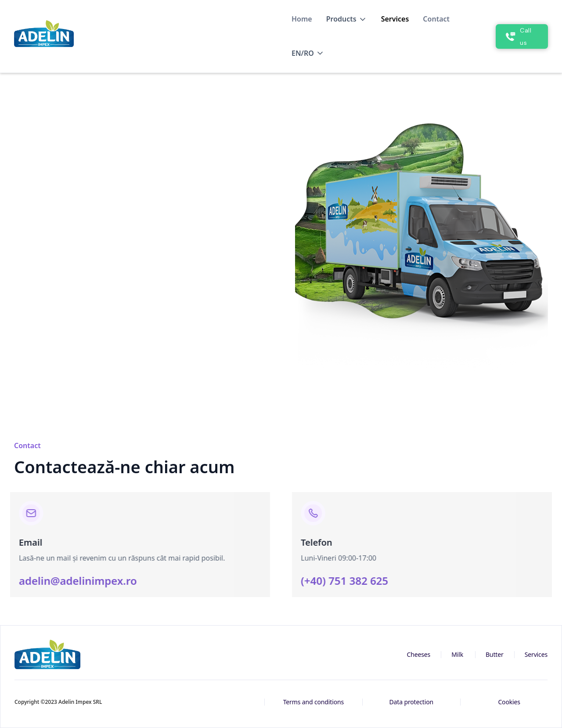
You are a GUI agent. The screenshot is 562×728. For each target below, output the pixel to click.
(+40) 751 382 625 (349, 581)
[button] (347, 19)
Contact (436, 19)
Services (395, 19)
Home (302, 19)
